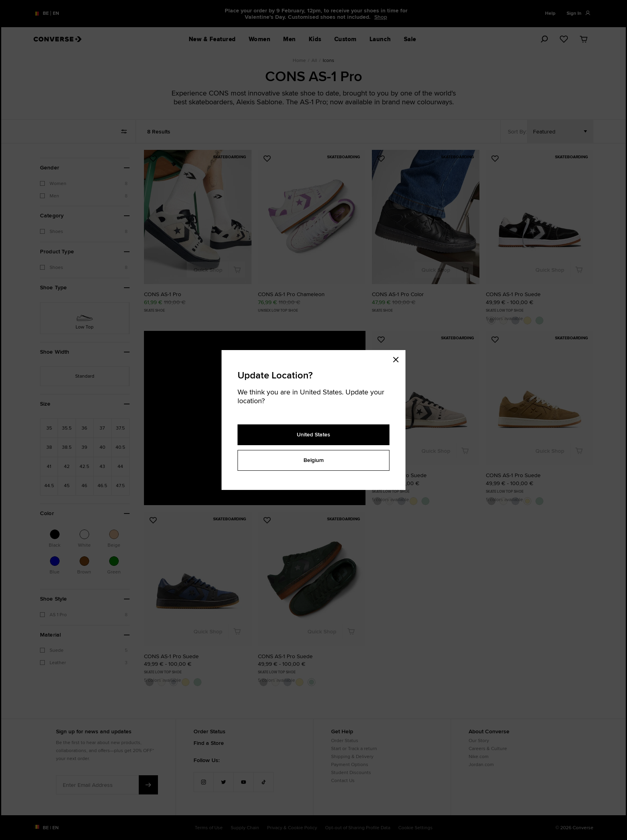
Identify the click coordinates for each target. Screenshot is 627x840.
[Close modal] (398, 358)
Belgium (314, 460)
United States (313, 434)
